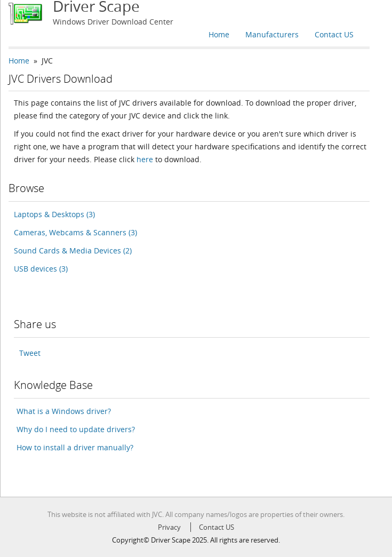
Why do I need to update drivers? (76, 429)
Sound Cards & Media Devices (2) (73, 250)
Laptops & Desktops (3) (54, 214)
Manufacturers (272, 34)
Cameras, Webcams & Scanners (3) (75, 232)
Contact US (334, 34)
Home (219, 34)
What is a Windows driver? (64, 411)
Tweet (30, 353)
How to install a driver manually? (75, 447)
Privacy (169, 527)
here (145, 159)
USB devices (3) (41, 269)
